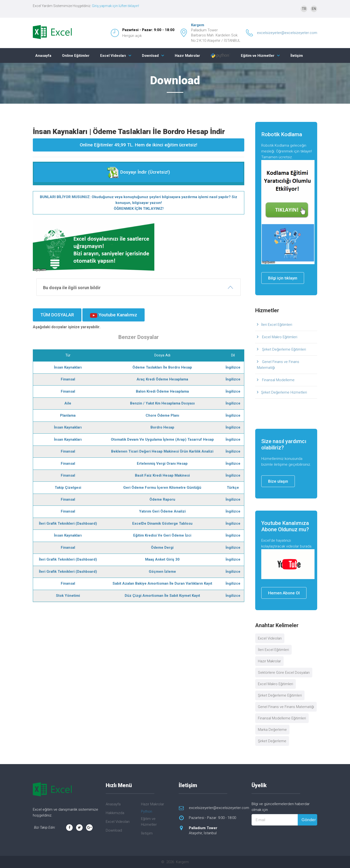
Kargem (198, 25)
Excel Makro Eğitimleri (279, 337)
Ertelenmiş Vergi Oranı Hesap (162, 463)
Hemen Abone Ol (284, 593)
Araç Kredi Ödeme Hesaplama (162, 379)
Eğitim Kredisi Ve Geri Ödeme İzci (162, 535)
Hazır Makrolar (187, 56)
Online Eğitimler (76, 56)
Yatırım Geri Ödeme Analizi (162, 511)
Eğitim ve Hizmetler (258, 56)
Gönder (309, 820)
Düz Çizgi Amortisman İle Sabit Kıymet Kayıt (162, 596)
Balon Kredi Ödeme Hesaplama (162, 391)
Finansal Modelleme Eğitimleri (282, 718)
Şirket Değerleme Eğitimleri (284, 349)
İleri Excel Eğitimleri (277, 325)
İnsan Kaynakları (68, 367)
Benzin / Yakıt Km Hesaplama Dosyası (162, 403)
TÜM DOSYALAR (57, 315)
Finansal (68, 379)
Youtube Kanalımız (114, 315)
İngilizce (233, 367)
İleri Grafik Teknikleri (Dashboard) (68, 523)
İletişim (297, 56)
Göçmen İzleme (162, 572)
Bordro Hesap (162, 427)
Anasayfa (43, 56)
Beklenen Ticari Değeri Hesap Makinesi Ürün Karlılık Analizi (162, 451)
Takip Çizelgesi (68, 488)
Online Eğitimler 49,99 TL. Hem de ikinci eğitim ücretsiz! (139, 145)
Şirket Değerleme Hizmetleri (284, 392)
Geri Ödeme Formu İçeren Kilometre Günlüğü (162, 488)
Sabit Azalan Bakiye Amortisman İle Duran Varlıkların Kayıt (162, 583)
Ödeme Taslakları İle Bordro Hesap (162, 367)
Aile (68, 403)
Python (147, 811)
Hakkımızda (115, 813)
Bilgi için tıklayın (283, 278)
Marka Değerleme (272, 730)
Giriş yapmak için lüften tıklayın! (115, 6)
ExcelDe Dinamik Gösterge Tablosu (162, 523)
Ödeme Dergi (162, 548)
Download (150, 56)
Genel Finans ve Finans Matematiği (278, 365)
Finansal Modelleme (278, 380)
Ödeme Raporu (162, 499)
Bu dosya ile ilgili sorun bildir (72, 288)
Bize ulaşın (278, 481)
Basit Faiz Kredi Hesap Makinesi (162, 475)
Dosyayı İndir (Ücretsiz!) (138, 172)
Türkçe (233, 488)
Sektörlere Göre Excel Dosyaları (284, 673)
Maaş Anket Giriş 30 (162, 559)
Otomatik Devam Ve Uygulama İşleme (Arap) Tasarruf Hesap (162, 439)
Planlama (68, 415)
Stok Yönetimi (68, 596)
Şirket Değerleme (272, 741)
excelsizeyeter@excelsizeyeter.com (287, 33)
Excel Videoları (113, 56)
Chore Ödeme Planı (162, 415)
